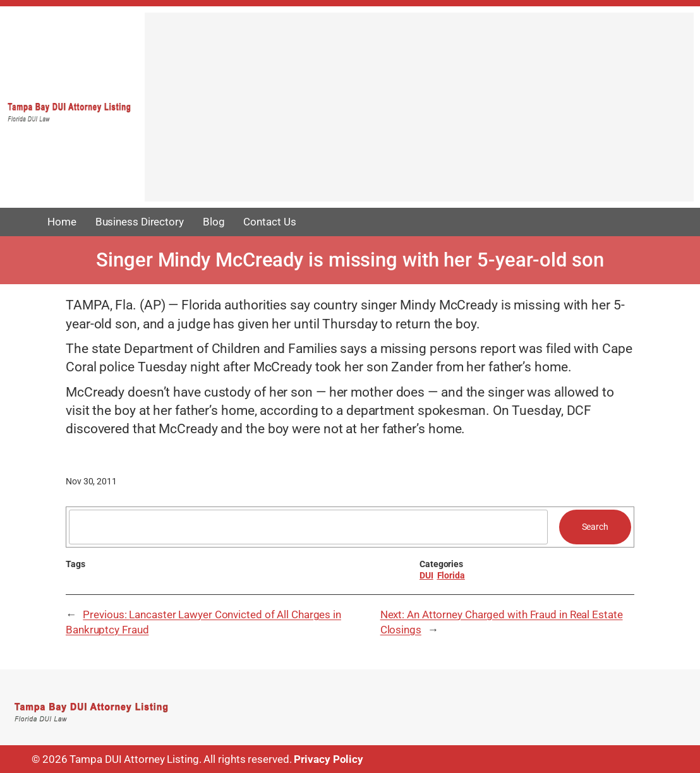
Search (595, 527)
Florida (451, 575)
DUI (426, 575)
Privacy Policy (329, 759)
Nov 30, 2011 (91, 481)
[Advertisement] (419, 113)
